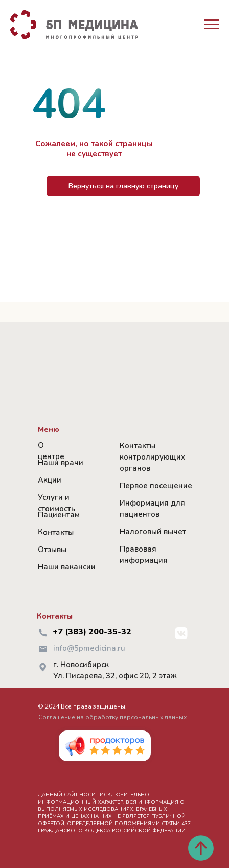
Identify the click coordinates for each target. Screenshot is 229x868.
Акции (50, 480)
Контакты (56, 532)
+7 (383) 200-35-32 (92, 632)
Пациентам (59, 515)
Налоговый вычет (153, 532)
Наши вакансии (67, 567)
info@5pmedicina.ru (89, 648)
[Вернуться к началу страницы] (201, 848)
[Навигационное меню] (212, 25)
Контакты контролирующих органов (152, 457)
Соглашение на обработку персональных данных (112, 717)
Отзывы (52, 550)
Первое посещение (156, 486)
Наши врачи (61, 463)
